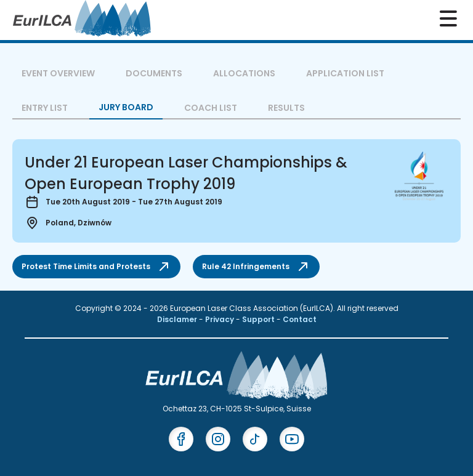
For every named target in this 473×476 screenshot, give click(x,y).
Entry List (45, 108)
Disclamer (178, 319)
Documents (154, 73)
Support (259, 319)
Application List (345, 73)
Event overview (58, 73)
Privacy (220, 319)
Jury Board (126, 107)
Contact (300, 319)
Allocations (244, 73)
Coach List (211, 108)
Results (286, 108)
